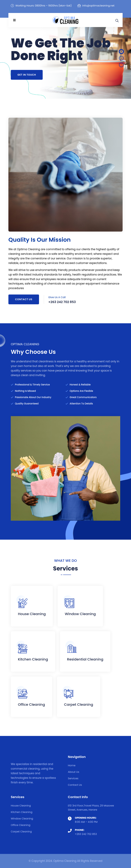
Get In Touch (27, 75)
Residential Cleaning (85, 659)
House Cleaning (32, 614)
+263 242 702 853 (86, 834)
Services (73, 778)
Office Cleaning (31, 705)
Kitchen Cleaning (33, 659)
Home (72, 765)
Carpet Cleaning (79, 705)
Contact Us (24, 299)
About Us (74, 772)
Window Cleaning (80, 614)
